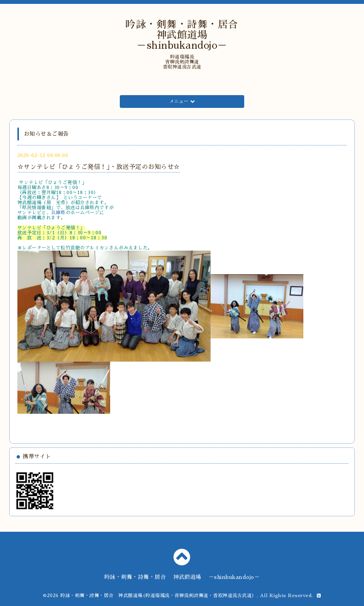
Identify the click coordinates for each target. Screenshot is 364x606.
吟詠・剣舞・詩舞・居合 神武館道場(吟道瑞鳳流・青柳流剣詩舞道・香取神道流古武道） (158, 596)
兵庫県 (58, 213)
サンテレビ (30, 213)
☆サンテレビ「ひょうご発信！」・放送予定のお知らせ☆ (99, 167)
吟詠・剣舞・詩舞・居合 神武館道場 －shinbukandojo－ (187, 35)
